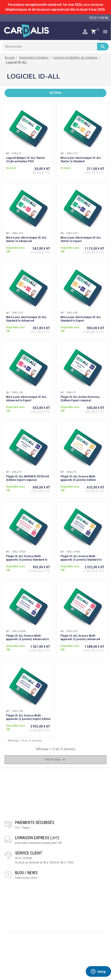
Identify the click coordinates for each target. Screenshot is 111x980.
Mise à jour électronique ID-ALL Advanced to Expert (26, 399)
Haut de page (55, 760)
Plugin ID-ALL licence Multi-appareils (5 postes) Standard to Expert (81, 560)
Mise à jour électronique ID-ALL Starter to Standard (81, 160)
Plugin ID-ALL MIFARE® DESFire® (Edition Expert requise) (28, 478)
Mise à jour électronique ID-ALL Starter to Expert (81, 239)
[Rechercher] (55, 46)
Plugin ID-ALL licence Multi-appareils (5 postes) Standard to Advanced (27, 560)
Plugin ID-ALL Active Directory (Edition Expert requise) (80, 399)
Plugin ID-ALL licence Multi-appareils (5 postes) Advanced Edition (80, 639)
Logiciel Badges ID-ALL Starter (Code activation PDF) (25, 160)
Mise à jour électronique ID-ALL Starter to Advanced (26, 239)
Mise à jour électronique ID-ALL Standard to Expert (81, 319)
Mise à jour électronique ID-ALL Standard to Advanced (26, 319)
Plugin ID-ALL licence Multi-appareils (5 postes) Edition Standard (78, 480)
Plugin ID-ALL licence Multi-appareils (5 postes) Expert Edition (28, 717)
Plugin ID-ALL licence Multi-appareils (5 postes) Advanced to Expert (27, 639)
